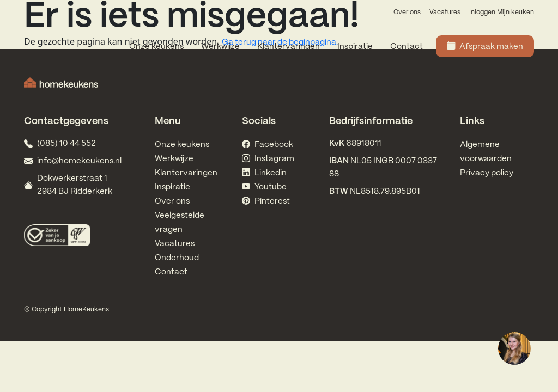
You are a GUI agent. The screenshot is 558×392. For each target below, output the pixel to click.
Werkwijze (220, 47)
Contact (407, 47)
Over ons (407, 12)
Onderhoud (177, 258)
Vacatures (445, 12)
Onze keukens (156, 47)
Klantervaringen (289, 47)
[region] (514, 348)
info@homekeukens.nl (79, 161)
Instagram (268, 159)
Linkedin (264, 173)
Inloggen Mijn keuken (502, 12)
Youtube (264, 187)
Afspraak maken (485, 47)
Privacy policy (487, 173)
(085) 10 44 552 (66, 144)
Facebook (268, 145)
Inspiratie (355, 47)
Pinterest (266, 201)
